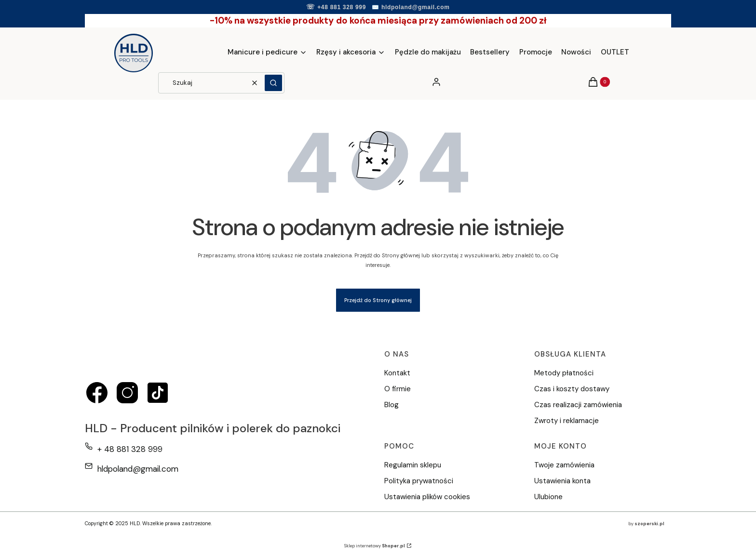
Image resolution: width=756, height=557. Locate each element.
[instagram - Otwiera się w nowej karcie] (127, 393)
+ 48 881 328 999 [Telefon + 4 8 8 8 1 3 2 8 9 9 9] (130, 449)
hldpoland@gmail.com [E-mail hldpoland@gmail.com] (138, 469)
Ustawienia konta (562, 481)
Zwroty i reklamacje (567, 421)
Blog (391, 405)
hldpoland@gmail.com (416, 7)
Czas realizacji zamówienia (578, 405)
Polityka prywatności (419, 481)
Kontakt (397, 373)
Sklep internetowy (375, 546)
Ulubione (548, 497)
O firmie (398, 389)
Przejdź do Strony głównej (378, 300)
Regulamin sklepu (413, 465)
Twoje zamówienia (564, 465)
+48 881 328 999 (342, 7)
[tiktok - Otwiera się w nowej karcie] (158, 393)
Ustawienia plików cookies (428, 497)
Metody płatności (564, 373)
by (646, 524)
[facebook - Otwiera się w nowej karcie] (97, 393)
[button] (273, 83)
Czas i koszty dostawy (572, 389)
